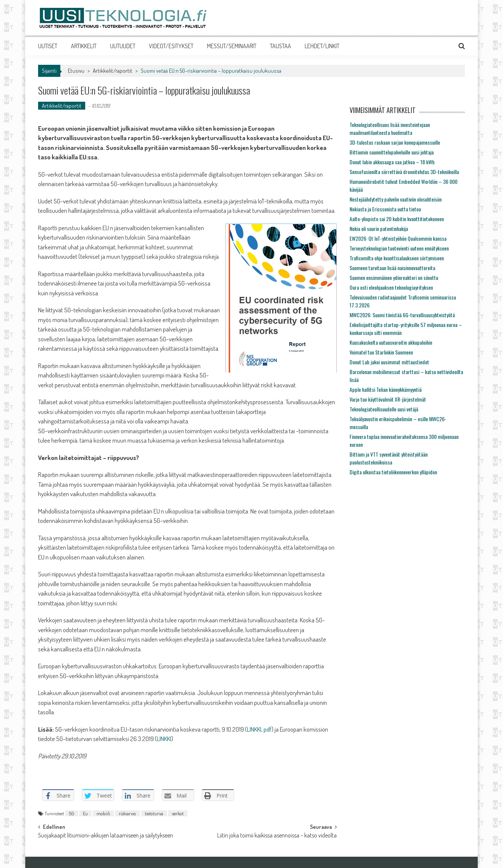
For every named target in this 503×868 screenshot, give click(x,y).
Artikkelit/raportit (113, 71)
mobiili (103, 813)
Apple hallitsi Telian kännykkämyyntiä (386, 389)
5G (72, 813)
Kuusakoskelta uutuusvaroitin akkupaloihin (391, 342)
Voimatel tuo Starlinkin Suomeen (381, 352)
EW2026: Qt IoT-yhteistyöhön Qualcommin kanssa (398, 238)
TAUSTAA (281, 46)
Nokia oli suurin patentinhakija (379, 228)
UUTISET (48, 46)
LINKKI (164, 739)
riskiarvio (127, 813)
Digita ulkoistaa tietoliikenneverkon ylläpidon (393, 472)
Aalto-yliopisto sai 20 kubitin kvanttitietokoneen (397, 219)
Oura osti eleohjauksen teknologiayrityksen (391, 287)
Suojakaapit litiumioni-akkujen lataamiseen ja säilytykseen (106, 836)
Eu (85, 813)
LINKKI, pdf (259, 729)
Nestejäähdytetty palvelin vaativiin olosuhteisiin (396, 199)
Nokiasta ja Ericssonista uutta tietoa (385, 209)
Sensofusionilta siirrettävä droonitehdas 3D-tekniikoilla (404, 172)
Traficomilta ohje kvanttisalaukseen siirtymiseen (397, 258)
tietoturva (154, 813)
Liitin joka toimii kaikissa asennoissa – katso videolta (277, 836)
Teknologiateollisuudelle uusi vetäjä (384, 409)
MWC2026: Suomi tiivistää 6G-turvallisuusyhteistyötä (402, 315)
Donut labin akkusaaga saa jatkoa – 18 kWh (392, 162)
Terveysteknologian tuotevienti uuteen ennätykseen (399, 248)
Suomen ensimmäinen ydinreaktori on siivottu (394, 277)
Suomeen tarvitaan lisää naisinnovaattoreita (392, 268)
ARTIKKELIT (84, 46)
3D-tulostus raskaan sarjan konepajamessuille (395, 142)
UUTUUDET (123, 46)
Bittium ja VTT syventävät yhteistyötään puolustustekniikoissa (389, 458)
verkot (178, 813)
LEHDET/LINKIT (322, 46)
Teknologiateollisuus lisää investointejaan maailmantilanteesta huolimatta (390, 128)
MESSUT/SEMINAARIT (232, 46)
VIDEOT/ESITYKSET (171, 46)
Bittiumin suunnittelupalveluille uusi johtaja (392, 152)
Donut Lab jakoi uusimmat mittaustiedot (389, 362)
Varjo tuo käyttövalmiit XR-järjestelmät (388, 399)
